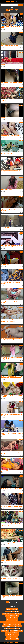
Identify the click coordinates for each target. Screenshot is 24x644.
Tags (8, 643)
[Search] (9, 5)
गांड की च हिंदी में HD (18, 626)
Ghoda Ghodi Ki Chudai (12, 609)
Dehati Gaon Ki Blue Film (6, 622)
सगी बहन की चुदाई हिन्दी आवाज (12, 616)
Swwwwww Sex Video (18, 622)
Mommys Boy (7, 628)
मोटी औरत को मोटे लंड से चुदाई (12, 620)
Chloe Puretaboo (7, 624)
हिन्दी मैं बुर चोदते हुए (16, 628)
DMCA (12, 643)
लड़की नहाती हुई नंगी (16, 624)
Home (4, 643)
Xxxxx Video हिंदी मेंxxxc (7, 614)
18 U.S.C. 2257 (17, 643)
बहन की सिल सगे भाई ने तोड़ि (12, 618)
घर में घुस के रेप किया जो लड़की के (12, 633)
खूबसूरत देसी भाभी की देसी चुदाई (16, 631)
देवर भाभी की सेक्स (5, 631)
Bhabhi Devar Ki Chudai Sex (12, 611)
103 (16, 10)
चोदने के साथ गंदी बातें (18, 614)
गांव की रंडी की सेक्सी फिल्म (12, 637)
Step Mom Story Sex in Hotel (12, 635)
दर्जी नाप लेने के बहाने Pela (7, 626)
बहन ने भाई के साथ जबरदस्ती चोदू (12, 639)
